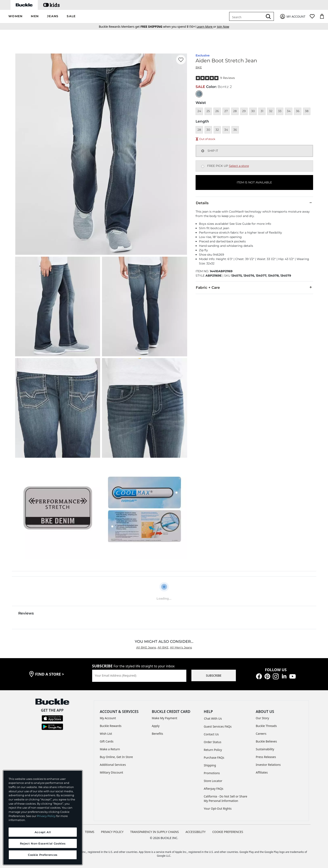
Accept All (43, 832)
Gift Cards (107, 741)
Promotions (212, 773)
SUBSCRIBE (214, 675)
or (207, 27)
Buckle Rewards (111, 726)
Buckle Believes (266, 741)
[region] (43, 818)
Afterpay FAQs (214, 789)
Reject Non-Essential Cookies (43, 843)
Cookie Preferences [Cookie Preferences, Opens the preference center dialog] (43, 855)
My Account (108, 718)
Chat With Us (213, 718)
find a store (50, 674)
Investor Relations (268, 765)
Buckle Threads (266, 726)
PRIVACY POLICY (112, 832)
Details (254, 203)
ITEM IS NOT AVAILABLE (254, 182)
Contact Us (211, 734)
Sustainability (265, 749)
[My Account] (292, 16)
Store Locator (213, 781)
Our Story (262, 718)
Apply (156, 726)
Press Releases (266, 757)
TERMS (90, 832)
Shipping (210, 765)
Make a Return (110, 749)
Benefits (157, 734)
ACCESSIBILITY (196, 832)
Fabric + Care (254, 287)
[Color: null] (199, 94)
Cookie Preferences (228, 832)
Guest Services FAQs (218, 726)
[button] (15, 16)
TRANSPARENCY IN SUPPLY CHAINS (154, 832)
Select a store (239, 166)
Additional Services (113, 765)
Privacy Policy (46, 816)
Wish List (106, 734)
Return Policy (213, 750)
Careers (261, 734)
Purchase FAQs (214, 758)
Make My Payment (164, 718)
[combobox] (247, 16)
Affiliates (262, 772)
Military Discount (112, 772)
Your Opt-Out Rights (218, 809)
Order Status (212, 742)
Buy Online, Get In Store (116, 757)
